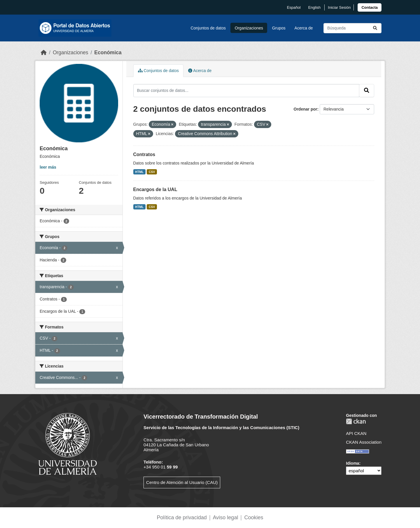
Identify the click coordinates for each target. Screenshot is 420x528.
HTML (139, 172)
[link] (370, 7)
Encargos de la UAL (155, 189)
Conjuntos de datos (208, 28)
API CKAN (356, 433)
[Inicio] (44, 53)
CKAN (356, 421)
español (294, 7)
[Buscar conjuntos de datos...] (352, 28)
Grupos (279, 28)
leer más (48, 167)
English (315, 7)
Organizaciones (249, 28)
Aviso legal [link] (226, 517)
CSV (152, 172)
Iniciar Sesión (339, 7)
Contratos (144, 154)
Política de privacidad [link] (182, 517)
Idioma (352, 463)
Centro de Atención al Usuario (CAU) (182, 482)
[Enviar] (375, 28)
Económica (108, 53)
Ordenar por (306, 109)
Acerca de (304, 28)
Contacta (370, 7)
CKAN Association (364, 442)
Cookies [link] (254, 517)
